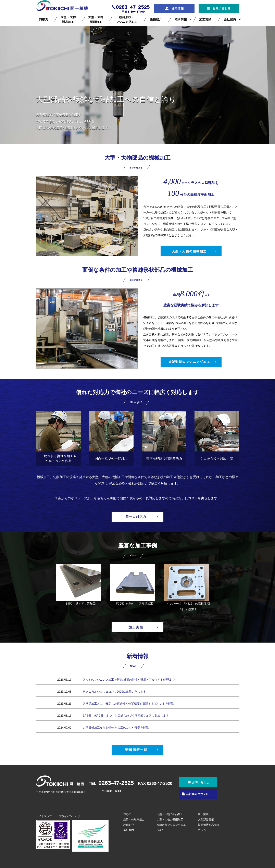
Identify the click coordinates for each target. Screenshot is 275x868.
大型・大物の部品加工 (170, 814)
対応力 (44, 19)
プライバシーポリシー (72, 816)
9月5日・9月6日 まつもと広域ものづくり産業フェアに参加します (126, 716)
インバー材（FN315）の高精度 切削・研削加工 (187, 587)
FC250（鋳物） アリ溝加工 (133, 585)
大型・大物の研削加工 (170, 820)
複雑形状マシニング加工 (171, 825)
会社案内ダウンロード (200, 794)
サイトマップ (44, 816)
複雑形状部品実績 (209, 825)
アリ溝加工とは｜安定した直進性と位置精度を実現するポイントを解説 (128, 704)
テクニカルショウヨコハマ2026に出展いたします (114, 692)
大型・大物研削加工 (96, 19)
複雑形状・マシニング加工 (127, 19)
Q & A (160, 830)
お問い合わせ (200, 782)
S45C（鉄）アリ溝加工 (79, 585)
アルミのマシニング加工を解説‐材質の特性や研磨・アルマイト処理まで (129, 680)
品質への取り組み (134, 820)
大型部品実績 (206, 820)
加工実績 (205, 19)
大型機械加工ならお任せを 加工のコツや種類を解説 (116, 728)
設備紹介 (156, 19)
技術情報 (181, 19)
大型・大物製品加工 (68, 19)
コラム (202, 830)
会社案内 (230, 19)
